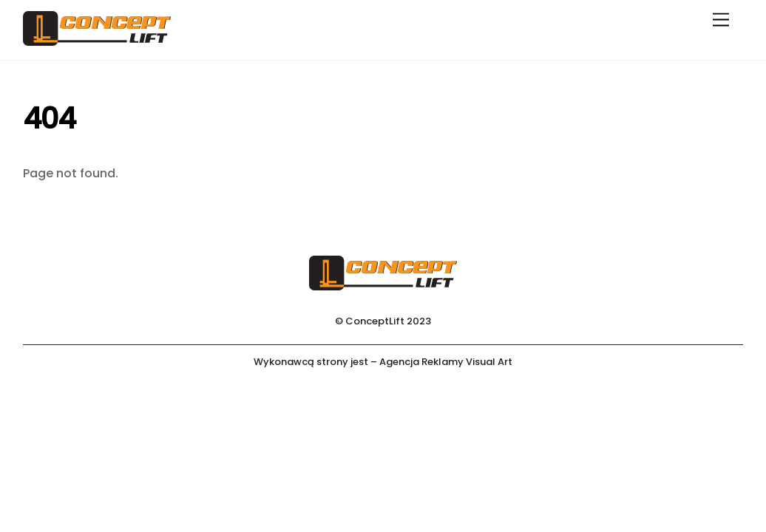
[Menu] (721, 20)
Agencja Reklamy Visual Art (446, 362)
